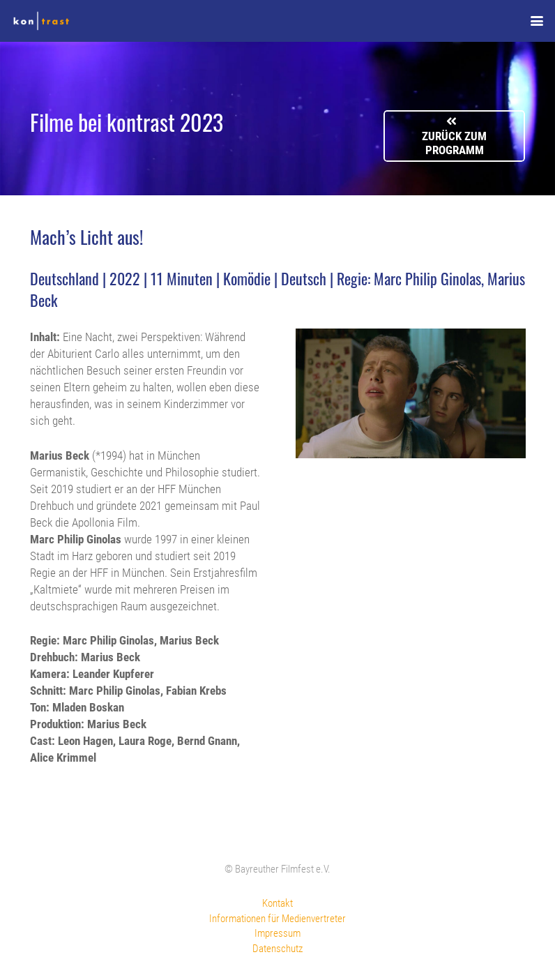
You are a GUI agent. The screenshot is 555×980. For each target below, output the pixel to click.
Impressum (277, 933)
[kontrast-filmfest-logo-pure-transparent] (41, 21)
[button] (537, 21)
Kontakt (277, 903)
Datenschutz (277, 949)
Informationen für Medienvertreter (277, 919)
